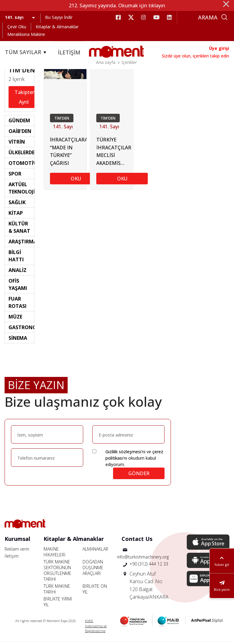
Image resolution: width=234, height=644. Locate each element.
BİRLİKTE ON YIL (95, 591)
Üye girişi (219, 48)
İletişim (12, 558)
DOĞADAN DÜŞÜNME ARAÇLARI (93, 570)
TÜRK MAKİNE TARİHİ (57, 591)
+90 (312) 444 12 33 (149, 566)
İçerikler (129, 62)
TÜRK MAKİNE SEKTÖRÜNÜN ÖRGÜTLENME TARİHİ (57, 573)
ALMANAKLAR (95, 551)
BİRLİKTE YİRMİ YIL (58, 604)
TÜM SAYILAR (27, 52)
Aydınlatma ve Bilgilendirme (96, 631)
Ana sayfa (106, 62)
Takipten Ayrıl (25, 100)
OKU (76, 182)
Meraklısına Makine (26, 34)
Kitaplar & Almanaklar (57, 27)
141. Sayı (63, 130)
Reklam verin (17, 551)
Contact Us (137, 541)
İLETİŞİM (69, 52)
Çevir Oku (17, 27)
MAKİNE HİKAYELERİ (55, 554)
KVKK (89, 623)
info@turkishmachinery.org (143, 559)
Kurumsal (17, 541)
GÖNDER (139, 476)
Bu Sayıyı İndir (59, 17)
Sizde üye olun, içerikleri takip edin (195, 56)
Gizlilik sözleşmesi (123, 454)
